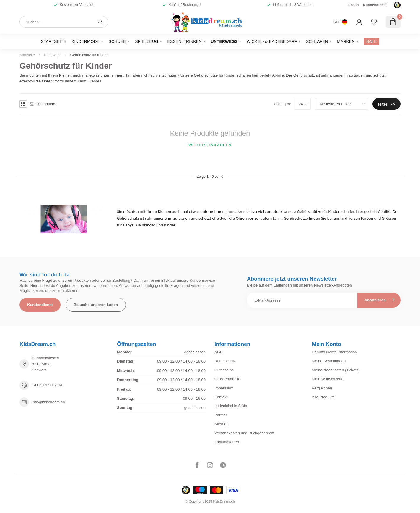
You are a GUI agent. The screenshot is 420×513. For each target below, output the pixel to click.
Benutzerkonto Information (334, 352)
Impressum (224, 388)
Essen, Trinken (185, 41)
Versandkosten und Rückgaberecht (244, 433)
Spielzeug (147, 41)
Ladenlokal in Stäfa (231, 406)
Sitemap (222, 424)
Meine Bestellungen (329, 361)
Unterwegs (224, 41)
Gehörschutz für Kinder (89, 55)
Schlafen (317, 41)
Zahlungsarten (227, 442)
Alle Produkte (323, 397)
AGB (218, 352)
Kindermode (86, 41)
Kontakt (221, 397)
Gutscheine (224, 370)
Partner (221, 415)
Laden (353, 5)
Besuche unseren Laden (96, 305)
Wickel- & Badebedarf (272, 41)
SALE (372, 41)
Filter (386, 104)
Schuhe (117, 41)
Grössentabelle (227, 379)
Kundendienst (375, 5)
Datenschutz (225, 361)
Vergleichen (322, 388)
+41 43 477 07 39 (47, 385)
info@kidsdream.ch (48, 402)
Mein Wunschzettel (328, 379)
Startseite (53, 41)
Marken (346, 41)
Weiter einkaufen (210, 145)
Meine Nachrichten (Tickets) (336, 370)
